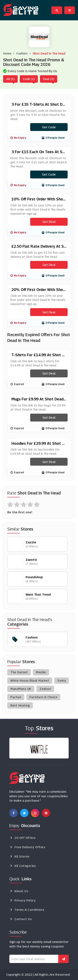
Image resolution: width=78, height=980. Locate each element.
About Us (21, 891)
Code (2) (29, 79)
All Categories (25, 866)
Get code (49, 127)
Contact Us (23, 919)
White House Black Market (30, 680)
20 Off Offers (25, 838)
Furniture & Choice (43, 697)
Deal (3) (49, 79)
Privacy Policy (25, 900)
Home (7, 53)
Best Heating (20, 705)
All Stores (22, 856)
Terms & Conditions (29, 910)
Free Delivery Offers (30, 847)
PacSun (16, 697)
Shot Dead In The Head (49, 53)
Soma (62, 680)
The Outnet (19, 672)
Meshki (41, 672)
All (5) (10, 79)
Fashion (22, 53)
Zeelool (45, 689)
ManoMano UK (21, 689)
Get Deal (49, 222)
